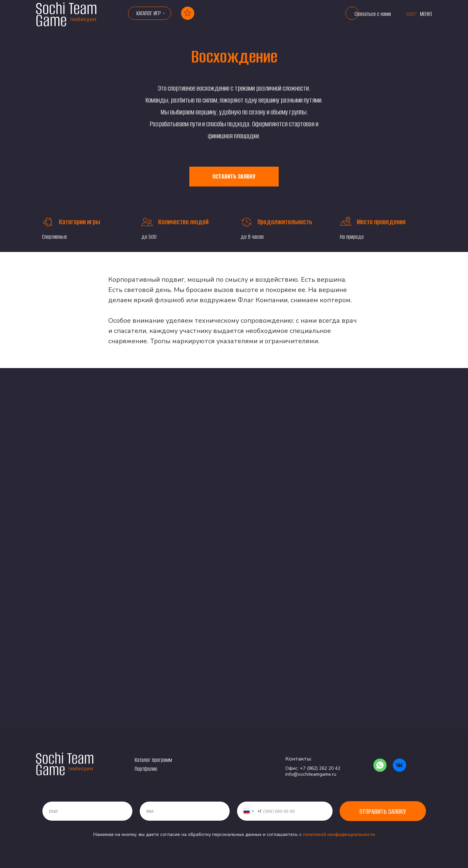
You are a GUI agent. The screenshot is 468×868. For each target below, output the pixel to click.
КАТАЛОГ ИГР (149, 13)
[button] (352, 13)
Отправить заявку (383, 811)
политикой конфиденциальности (339, 834)
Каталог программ (153, 760)
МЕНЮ (426, 14)
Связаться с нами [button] (373, 14)
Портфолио (146, 769)
